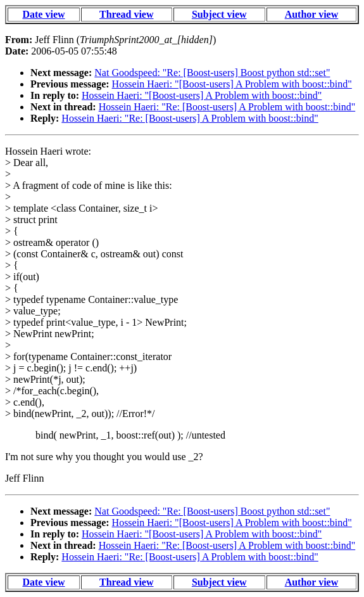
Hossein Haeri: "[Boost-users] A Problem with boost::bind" (232, 84)
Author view (312, 14)
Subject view (219, 14)
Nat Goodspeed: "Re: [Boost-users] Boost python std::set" (212, 73)
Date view (43, 14)
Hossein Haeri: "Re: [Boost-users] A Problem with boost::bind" (227, 107)
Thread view (126, 14)
